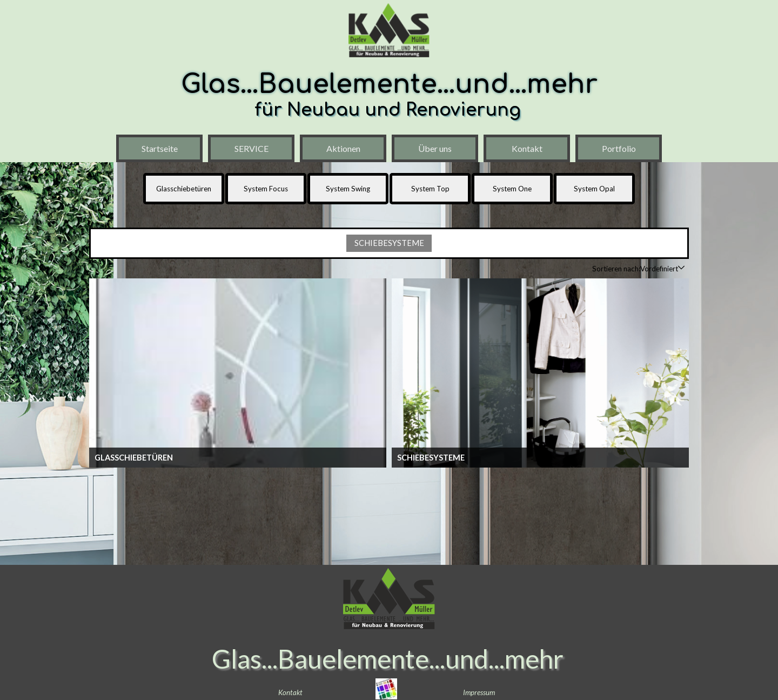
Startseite (160, 148)
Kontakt (527, 148)
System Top (430, 189)
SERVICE (251, 148)
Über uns (435, 148)
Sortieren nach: (616, 269)
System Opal (594, 189)
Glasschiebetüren (184, 189)
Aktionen (343, 148)
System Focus (266, 189)
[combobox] (659, 269)
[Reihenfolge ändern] (681, 268)
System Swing (348, 189)
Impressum (479, 692)
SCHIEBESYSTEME (389, 243)
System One (512, 189)
